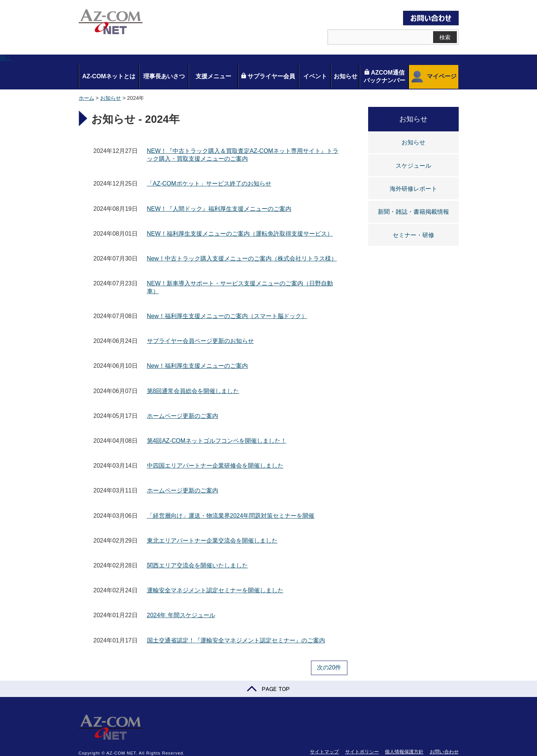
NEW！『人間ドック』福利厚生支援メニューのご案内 (219, 209)
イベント (315, 76)
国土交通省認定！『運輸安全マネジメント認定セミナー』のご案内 (236, 640)
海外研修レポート (413, 189)
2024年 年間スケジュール (181, 615)
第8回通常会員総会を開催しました (193, 391)
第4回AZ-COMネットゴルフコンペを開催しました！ (217, 441)
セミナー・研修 (413, 235)
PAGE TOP (268, 689)
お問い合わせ (444, 752)
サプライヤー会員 (268, 76)
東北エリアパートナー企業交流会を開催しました (212, 541)
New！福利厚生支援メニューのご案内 (197, 366)
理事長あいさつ (164, 76)
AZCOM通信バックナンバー (384, 76)
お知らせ (346, 76)
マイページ (433, 77)
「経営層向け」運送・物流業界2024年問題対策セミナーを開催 (231, 516)
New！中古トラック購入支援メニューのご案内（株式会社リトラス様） (242, 258)
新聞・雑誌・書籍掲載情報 (413, 212)
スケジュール (413, 166)
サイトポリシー (362, 752)
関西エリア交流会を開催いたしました (197, 565)
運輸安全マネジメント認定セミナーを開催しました (215, 590)
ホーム (86, 98)
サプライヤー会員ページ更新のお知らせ (200, 341)
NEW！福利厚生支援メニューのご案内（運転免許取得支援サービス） (240, 234)
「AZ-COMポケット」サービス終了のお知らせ (209, 184)
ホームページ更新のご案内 (183, 416)
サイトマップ (324, 752)
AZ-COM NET (111, 22)
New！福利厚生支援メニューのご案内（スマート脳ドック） (227, 316)
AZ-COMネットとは (109, 76)
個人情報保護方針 (404, 752)
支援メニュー (213, 76)
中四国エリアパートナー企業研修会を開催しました (215, 466)
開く (6, 58)
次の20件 (329, 667)
